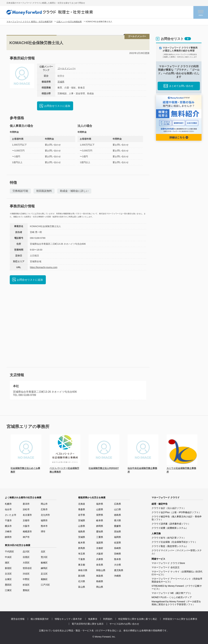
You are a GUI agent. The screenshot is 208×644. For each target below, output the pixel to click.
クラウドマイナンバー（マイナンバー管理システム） (177, 552)
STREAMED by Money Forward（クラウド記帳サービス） (177, 587)
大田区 (26, 563)
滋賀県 (100, 543)
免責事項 (93, 619)
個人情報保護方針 (40, 619)
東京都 (82, 565)
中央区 (8, 557)
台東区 (8, 579)
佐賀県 (117, 543)
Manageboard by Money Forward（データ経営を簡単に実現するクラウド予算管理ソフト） (176, 603)
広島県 (117, 504)
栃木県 (82, 543)
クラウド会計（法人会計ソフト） (169, 508)
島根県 (100, 581)
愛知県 (100, 532)
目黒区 (26, 557)
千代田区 (9, 552)
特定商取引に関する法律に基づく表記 (138, 619)
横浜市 (8, 526)
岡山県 (100, 587)
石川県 (82, 581)
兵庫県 (100, 559)
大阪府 (100, 554)
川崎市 (8, 532)
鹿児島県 (119, 570)
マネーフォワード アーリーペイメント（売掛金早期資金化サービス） (177, 580)
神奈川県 (83, 570)
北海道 (82, 504)
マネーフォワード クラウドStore (168, 563)
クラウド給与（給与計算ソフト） (169, 538)
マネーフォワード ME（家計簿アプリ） (172, 593)
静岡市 (8, 537)
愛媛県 (117, 526)
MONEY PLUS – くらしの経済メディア (172, 597)
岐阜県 (100, 520)
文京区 (8, 574)
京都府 (100, 548)
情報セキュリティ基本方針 (68, 619)
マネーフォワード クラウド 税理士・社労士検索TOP (29, 22)
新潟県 (82, 576)
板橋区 (44, 563)
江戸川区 (45, 585)
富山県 (82, 587)
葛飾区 (44, 579)
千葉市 (8, 520)
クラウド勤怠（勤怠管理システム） (170, 546)
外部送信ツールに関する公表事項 (180, 619)
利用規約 (108, 619)
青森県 (82, 509)
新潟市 (26, 504)
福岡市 (44, 520)
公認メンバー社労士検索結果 (69, 22)
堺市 (43, 532)
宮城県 (61, 82)
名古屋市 (27, 515)
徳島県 (117, 515)
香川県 (117, 520)
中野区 (26, 579)
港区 (7, 563)
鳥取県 (100, 576)
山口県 (117, 509)
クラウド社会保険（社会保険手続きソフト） (174, 542)
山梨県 (100, 509)
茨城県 (82, 537)
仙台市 (8, 509)
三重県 (100, 537)
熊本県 (117, 559)
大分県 (117, 565)
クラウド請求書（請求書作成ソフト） (171, 524)
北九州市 (45, 515)
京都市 (26, 520)
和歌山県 (101, 570)
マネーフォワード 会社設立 (166, 567)
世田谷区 (27, 568)
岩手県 (82, 515)
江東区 (8, 590)
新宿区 (8, 568)
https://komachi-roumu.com (44, 267)
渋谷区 (26, 574)
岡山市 (44, 504)
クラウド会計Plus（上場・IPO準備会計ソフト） (176, 512)
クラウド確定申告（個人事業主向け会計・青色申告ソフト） (177, 518)
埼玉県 (82, 554)
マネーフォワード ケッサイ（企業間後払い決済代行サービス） (177, 573)
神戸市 (26, 537)
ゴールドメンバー (67, 68)
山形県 (82, 526)
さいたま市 (11, 515)
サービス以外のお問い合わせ (124, 624)
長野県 (100, 515)
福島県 (82, 532)
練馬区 (44, 568)
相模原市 (27, 532)
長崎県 (117, 548)
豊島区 (26, 590)
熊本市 (44, 526)
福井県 (100, 504)
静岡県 (100, 526)
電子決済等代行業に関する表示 (88, 624)
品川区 (26, 552)
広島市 (44, 509)
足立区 (44, 574)
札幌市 (8, 504)
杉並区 (26, 585)
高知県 (117, 532)
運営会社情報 (18, 619)
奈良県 (100, 565)
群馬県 (82, 548)
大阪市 (26, 526)
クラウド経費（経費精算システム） (170, 528)
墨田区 (8, 585)
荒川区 (44, 557)
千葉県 (82, 559)
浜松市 (26, 509)
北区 (43, 552)
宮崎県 (117, 554)
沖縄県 (117, 576)
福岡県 (117, 537)
